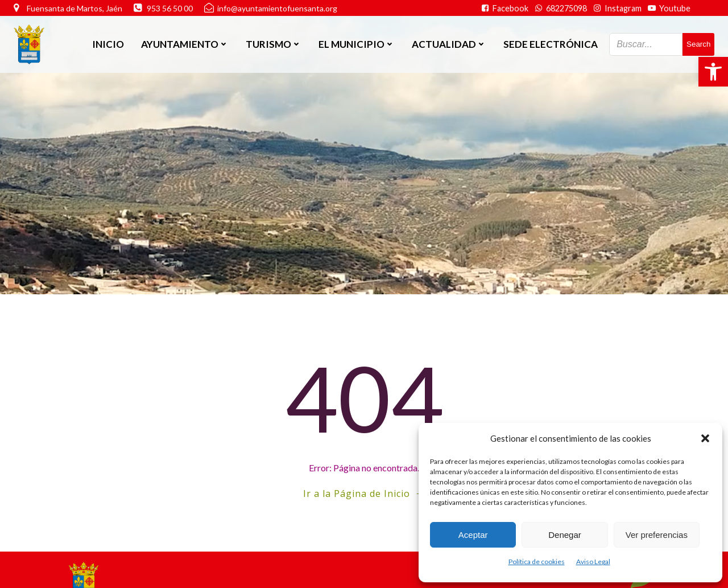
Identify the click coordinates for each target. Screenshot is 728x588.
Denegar (565, 535)
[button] (713, 72)
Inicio (108, 44)
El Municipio (357, 44)
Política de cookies (537, 562)
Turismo (274, 44)
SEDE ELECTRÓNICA (551, 44)
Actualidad (449, 44)
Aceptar (473, 535)
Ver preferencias (657, 535)
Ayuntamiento (185, 44)
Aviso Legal (593, 562)
